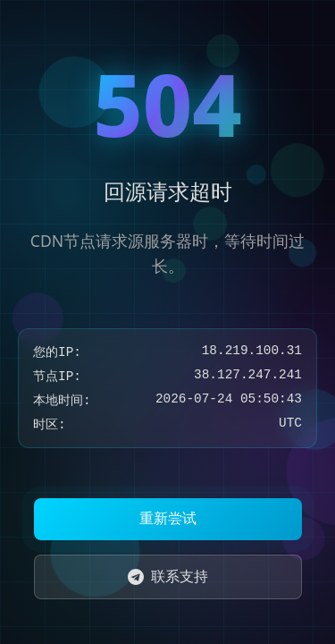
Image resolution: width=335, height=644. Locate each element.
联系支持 (168, 576)
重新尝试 (168, 518)
